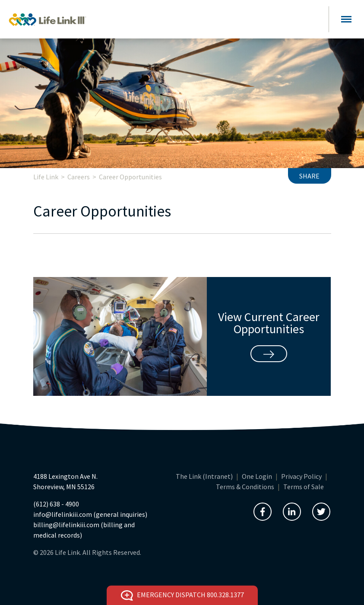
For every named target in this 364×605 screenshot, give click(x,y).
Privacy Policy (301, 476)
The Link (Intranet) (204, 476)
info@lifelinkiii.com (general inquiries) (90, 514)
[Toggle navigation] (346, 19)
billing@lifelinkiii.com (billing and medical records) (84, 530)
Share (309, 176)
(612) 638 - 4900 (56, 504)
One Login (257, 476)
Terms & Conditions (245, 487)
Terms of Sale (304, 487)
